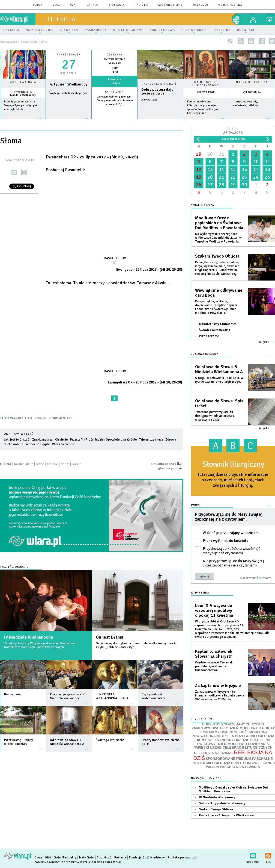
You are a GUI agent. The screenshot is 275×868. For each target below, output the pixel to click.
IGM (48, 857)
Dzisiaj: (233, 131)
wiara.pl (18, 19)
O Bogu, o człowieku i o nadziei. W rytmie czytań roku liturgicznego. (219, 380)
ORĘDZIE (242, 740)
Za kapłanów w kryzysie (218, 686)
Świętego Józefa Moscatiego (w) (68, 93)
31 (222, 154)
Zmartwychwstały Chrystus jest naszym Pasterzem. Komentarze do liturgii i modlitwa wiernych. (40, 645)
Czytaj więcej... (160, 121)
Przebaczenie (209, 336)
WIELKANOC (265, 763)
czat (74, 5)
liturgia (60, 19)
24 (256, 177)
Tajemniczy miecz (151, 440)
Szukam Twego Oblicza (217, 256)
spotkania (117, 5)
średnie (52, 464)
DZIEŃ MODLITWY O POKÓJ (251, 728)
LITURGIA (35, 418)
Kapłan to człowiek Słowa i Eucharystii (214, 654)
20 (210, 177)
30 (210, 154)
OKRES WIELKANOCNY (215, 740)
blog (56, 5)
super (76, 464)
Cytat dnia (114, 92)
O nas (38, 857)
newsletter (251, 41)
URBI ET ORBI (242, 763)
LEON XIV (206, 732)
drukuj (24, 172)
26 (199, 185)
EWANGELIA (17, 418)
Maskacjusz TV (115, 258)
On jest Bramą (110, 637)
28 (222, 185)
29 (199, 154)
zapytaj (93, 5)
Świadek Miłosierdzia (215, 330)
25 (267, 177)
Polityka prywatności (183, 857)
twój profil (253, 19)
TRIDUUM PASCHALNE (254, 759)
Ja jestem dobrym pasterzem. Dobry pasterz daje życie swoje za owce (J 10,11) (115, 101)
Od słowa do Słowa (205, 354)
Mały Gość (200, 5)
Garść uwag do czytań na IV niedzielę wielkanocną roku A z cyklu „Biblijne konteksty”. (136, 645)
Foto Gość (104, 857)
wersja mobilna (230, 5)
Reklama (120, 857)
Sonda (195, 505)
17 (256, 169)
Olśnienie (61, 440)
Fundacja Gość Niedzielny (147, 857)
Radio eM (141, 5)
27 (210, 185)
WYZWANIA (250, 767)
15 (233, 169)
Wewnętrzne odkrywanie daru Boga (219, 293)
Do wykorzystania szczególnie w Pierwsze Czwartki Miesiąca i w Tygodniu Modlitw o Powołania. (218, 238)
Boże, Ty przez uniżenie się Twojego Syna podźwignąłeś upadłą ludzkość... (21, 105)
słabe (40, 464)
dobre (65, 464)
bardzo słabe (24, 464)
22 (233, 177)
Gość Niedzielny (170, 5)
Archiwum (265, 578)
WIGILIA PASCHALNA (223, 767)
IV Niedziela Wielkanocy (217, 797)
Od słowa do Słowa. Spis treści (219, 403)
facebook (262, 41)
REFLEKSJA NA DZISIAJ (214, 753)
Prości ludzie (95, 440)
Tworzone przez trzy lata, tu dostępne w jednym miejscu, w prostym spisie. (215, 416)
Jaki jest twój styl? (17, 440)
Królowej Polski (206, 92)
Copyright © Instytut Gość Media (57, 863)
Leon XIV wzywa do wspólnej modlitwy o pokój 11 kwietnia (214, 610)
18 (267, 169)
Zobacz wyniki (248, 578)
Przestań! (77, 440)
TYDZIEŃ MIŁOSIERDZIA (211, 763)
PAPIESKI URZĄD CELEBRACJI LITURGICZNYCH (233, 748)
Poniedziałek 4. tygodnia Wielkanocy (23, 93)
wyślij (14, 172)
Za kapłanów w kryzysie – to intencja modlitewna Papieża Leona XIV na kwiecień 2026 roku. (220, 696)
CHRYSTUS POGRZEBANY (224, 724)
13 (210, 169)
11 (267, 162)
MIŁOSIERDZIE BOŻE (232, 732)
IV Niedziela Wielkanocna (29, 637)
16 (244, 169)
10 (256, 162)
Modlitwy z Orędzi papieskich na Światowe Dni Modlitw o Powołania (219, 223)
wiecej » (69, 121)
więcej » (23, 121)
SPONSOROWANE (220, 759)
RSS (268, 854)
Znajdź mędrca (42, 440)
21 (222, 177)
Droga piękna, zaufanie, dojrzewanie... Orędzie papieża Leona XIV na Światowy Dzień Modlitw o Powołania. (216, 307)
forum (38, 5)
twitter (272, 41)
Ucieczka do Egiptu (36, 444)
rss (241, 41)
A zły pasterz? (149, 100)
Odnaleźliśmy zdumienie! (218, 324)
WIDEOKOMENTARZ (58, 418)
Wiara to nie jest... (65, 444)
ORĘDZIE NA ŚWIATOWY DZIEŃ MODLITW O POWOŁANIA (234, 742)
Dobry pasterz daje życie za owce (157, 91)
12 (199, 169)
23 (244, 177)
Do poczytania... (252, 92)
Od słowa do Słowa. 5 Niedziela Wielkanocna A (219, 369)
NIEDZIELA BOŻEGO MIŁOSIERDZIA (245, 736)
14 (222, 169)
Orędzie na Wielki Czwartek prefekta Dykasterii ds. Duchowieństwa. (214, 666)
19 (199, 177)
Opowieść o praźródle (121, 440)
